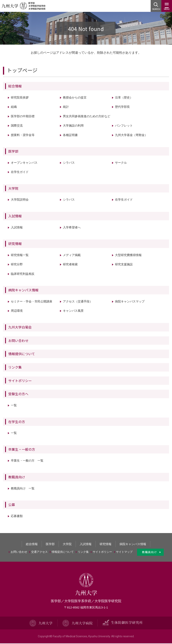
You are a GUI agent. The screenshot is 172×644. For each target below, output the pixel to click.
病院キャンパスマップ (130, 302)
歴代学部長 (122, 107)
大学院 (13, 189)
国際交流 (17, 126)
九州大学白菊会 (20, 328)
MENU (167, 8)
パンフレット (124, 126)
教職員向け (17, 478)
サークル (121, 163)
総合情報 (15, 87)
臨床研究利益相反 (23, 274)
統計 (66, 107)
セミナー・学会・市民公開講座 (32, 302)
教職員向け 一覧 (23, 489)
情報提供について (22, 354)
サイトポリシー (20, 381)
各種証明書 (70, 136)
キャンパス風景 (73, 311)
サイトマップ (124, 553)
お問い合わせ (18, 341)
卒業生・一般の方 (22, 450)
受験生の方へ (18, 395)
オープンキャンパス (24, 163)
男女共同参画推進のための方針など (87, 117)
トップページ (22, 71)
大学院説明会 (20, 200)
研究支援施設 (124, 265)
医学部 (13, 152)
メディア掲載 (72, 256)
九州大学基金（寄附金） (131, 136)
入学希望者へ (72, 228)
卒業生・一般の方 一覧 (27, 461)
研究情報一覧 (20, 256)
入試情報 (15, 216)
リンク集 (15, 368)
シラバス (69, 163)
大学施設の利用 (73, 126)
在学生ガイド (20, 173)
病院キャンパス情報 (23, 291)
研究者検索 (70, 265)
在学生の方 (17, 422)
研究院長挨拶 (20, 98)
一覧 (14, 406)
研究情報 (15, 244)
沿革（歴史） (124, 98)
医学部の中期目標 (23, 117)
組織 (14, 107)
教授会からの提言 (75, 98)
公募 (12, 505)
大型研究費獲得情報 (128, 256)
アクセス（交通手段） (78, 302)
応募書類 (17, 517)
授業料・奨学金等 (23, 136)
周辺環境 (17, 311)
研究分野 (17, 265)
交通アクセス (39, 553)
